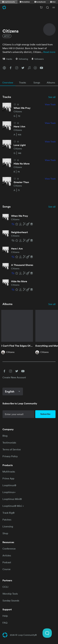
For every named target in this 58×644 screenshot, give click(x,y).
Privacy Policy (10, 456)
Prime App (8, 478)
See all (52, 97)
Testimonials (9, 443)
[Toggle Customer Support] (47, 633)
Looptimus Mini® (12, 499)
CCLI (5, 587)
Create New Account (14, 377)
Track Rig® (9, 513)
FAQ (5, 623)
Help (5, 616)
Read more (49, 52)
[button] (4, 68)
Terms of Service (12, 449)
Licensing (8, 526)
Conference (9, 549)
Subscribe (45, 414)
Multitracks (9, 472)
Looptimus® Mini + (13, 506)
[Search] (47, 7)
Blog (5, 436)
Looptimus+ (9, 492)
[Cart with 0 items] (41, 7)
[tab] (8, 82)
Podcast (7, 562)
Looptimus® (9, 485)
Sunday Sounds (11, 600)
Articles (7, 555)
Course (6, 569)
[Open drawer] (54, 7)
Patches (7, 520)
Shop (5, 533)
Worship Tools (10, 594)
